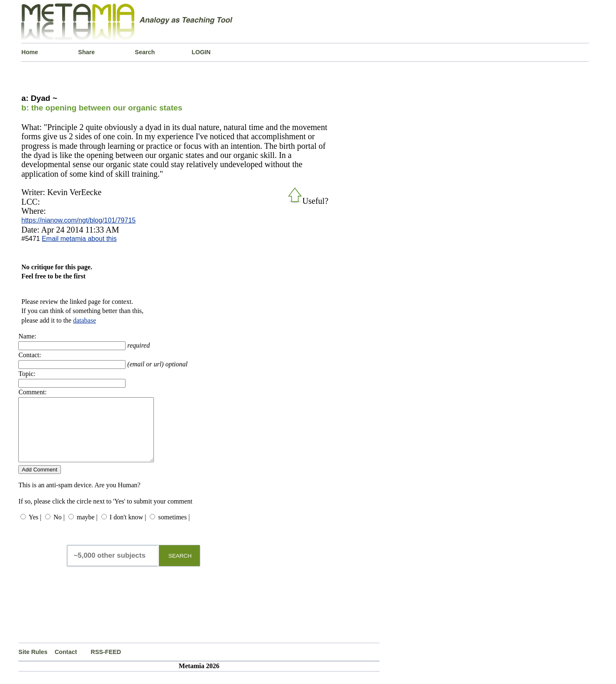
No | (59, 530)
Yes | (35, 530)
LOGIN (201, 52)
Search (145, 52)
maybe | (87, 530)
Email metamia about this (79, 239)
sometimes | (174, 530)
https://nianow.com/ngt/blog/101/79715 (78, 220)
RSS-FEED (106, 664)
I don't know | (128, 530)
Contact (66, 664)
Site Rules (33, 664)
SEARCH (180, 568)
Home (30, 52)
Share (86, 52)
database (84, 320)
